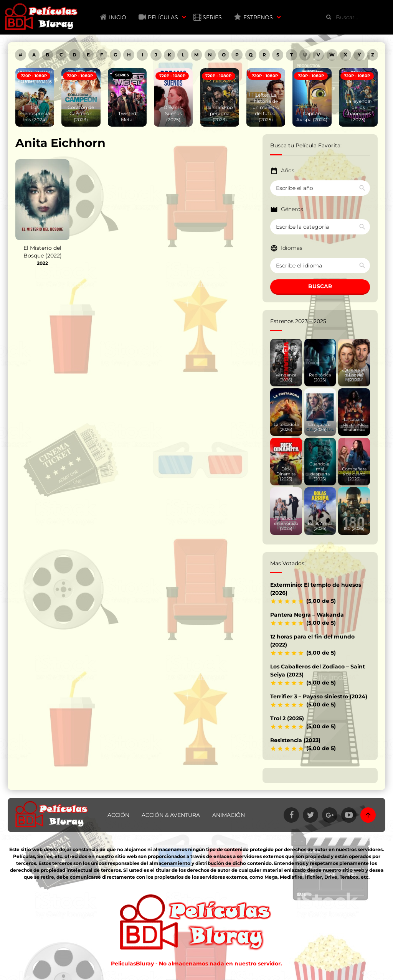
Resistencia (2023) (295, 740)
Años (288, 170)
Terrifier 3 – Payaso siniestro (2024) (319, 696)
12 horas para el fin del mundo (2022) (312, 641)
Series (212, 17)
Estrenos (258, 17)
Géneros (292, 209)
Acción (118, 815)
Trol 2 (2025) (287, 718)
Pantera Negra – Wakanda (307, 615)
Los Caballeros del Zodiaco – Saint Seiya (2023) (318, 671)
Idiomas (292, 248)
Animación (229, 815)
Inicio (118, 17)
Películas (163, 17)
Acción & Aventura (171, 815)
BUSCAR (320, 286)
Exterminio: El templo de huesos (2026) (316, 589)
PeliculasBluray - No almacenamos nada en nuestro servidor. (196, 964)
